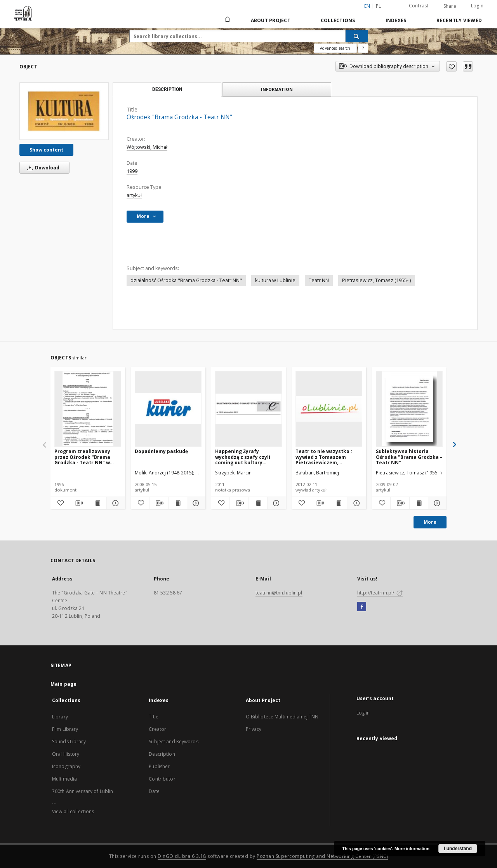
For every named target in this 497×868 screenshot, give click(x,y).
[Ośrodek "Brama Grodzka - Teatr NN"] (64, 111)
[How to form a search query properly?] (363, 48)
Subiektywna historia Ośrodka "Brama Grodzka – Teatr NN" (409, 457)
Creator (157, 729)
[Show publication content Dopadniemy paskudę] (178, 503)
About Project (271, 20)
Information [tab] (277, 89)
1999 (132, 171)
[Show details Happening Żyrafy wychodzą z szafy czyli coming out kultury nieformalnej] (275, 503)
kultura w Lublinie (275, 280)
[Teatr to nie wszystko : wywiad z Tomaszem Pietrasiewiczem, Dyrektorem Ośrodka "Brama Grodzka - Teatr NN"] (329, 409)
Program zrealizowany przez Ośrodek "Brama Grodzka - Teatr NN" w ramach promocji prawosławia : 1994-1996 (84, 457)
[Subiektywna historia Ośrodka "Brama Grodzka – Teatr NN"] (409, 409)
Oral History (66, 754)
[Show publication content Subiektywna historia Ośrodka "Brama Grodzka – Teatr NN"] (419, 503)
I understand (458, 849)
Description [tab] (167, 89)
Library (60, 717)
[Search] (357, 36)
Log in (363, 713)
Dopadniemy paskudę (161, 451)
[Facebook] (362, 607)
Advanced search (335, 48)
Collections (338, 20)
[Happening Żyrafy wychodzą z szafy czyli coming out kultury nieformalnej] (248, 409)
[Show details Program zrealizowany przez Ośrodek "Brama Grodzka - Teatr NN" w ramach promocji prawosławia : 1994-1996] (115, 503)
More (430, 522)
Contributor (162, 779)
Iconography (66, 766)
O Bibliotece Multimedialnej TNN (282, 717)
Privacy (254, 729)
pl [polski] (379, 6)
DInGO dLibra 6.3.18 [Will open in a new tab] (182, 856)
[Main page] (227, 20)
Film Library (65, 729)
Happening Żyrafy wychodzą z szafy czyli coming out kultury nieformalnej (243, 457)
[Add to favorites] (451, 66)
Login (477, 6)
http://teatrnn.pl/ (380, 593)
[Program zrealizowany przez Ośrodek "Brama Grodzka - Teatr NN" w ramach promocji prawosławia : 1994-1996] (88, 409)
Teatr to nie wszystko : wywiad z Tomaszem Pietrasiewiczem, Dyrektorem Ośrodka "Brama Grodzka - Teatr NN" (325, 457)
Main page (63, 684)
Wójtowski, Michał (147, 147)
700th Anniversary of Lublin (83, 791)
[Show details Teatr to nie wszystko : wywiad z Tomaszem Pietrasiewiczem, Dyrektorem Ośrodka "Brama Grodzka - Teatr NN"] (356, 503)
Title (154, 717)
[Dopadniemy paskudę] (168, 409)
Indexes (396, 20)
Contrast (419, 6)
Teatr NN (319, 280)
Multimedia (64, 779)
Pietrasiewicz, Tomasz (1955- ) (376, 280)
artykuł (134, 195)
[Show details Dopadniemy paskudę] (195, 503)
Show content (46, 150)
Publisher (159, 766)
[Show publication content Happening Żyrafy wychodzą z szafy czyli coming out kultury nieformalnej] (258, 503)
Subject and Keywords (173, 742)
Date (154, 791)
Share (450, 6)
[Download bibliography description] (78, 503)
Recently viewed (459, 20)
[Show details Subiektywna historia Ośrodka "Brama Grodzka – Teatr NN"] (436, 503)
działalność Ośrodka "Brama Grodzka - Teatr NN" (186, 280)
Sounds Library (69, 742)
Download (42, 168)
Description (162, 754)
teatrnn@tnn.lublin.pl (279, 593)
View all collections (73, 811)
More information (412, 849)
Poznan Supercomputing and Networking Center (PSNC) (322, 856)
